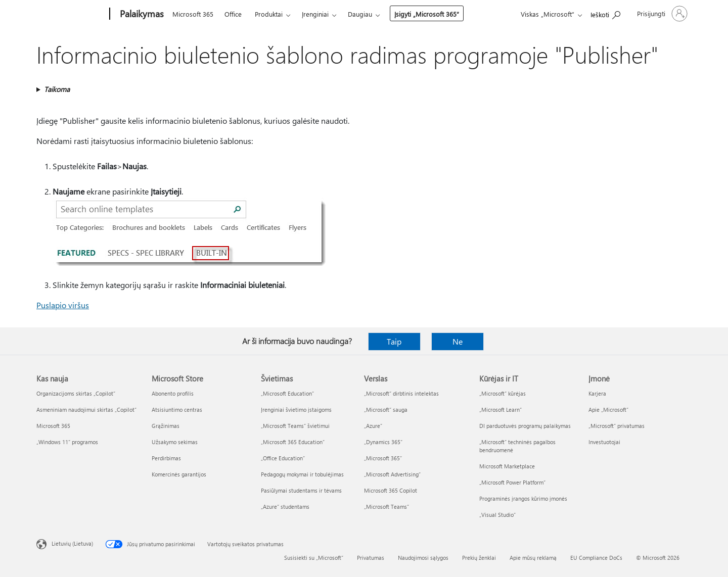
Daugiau (360, 14)
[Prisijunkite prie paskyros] (661, 14)
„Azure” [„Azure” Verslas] (373, 426)
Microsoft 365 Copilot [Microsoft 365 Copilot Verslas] (391, 490)
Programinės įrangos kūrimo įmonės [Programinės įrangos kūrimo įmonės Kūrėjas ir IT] (523, 498)
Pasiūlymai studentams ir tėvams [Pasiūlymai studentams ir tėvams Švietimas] (301, 490)
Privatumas (371, 558)
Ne (458, 341)
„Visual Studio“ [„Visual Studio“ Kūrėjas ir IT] (497, 515)
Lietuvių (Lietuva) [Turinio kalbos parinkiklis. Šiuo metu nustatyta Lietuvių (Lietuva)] (72, 543)
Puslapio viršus (63, 305)
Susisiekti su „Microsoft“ (314, 558)
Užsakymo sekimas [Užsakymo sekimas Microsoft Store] (175, 442)
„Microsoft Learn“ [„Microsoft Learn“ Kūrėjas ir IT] (500, 410)
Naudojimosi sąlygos (423, 558)
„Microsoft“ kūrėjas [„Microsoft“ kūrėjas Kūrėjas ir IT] (503, 393)
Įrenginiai (315, 14)
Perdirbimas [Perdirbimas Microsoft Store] (166, 458)
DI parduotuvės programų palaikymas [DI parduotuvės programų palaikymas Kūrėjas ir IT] (525, 426)
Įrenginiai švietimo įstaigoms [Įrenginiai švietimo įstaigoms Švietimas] (296, 410)
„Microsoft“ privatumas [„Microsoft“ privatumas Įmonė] (617, 426)
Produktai (269, 14)
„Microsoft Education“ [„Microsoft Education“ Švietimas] (287, 393)
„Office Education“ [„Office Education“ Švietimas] (283, 458)
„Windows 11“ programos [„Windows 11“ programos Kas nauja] (67, 442)
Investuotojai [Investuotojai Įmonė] (604, 442)
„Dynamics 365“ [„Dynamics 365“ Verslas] (383, 442)
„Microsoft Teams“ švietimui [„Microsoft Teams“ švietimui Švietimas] (295, 426)
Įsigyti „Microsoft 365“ (427, 14)
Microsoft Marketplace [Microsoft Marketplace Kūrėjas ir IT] (507, 466)
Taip (394, 341)
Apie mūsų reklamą (533, 558)
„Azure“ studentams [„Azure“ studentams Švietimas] (285, 507)
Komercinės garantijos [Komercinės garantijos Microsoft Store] (179, 474)
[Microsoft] (71, 14)
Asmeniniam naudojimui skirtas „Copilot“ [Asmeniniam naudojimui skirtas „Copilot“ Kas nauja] (86, 410)
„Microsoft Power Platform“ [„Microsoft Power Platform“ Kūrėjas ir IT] (512, 482)
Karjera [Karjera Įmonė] (597, 393)
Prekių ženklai (479, 558)
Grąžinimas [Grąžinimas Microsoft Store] (166, 426)
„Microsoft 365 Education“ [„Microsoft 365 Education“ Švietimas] (293, 442)
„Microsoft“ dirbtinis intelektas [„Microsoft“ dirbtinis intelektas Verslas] (401, 393)
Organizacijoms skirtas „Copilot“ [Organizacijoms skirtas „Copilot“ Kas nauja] (76, 393)
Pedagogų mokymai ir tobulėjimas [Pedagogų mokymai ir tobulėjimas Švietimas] (302, 474)
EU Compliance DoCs (596, 558)
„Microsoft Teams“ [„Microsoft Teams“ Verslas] (386, 507)
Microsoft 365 (193, 14)
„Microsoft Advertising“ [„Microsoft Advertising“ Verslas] (392, 474)
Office (233, 14)
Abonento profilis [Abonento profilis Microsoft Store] (173, 393)
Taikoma (57, 89)
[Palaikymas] (141, 14)
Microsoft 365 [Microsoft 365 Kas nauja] (53, 426)
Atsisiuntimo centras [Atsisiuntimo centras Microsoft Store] (177, 410)
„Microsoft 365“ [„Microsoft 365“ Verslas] (383, 458)
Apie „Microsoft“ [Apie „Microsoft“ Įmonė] (608, 410)
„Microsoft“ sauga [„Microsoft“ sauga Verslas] (386, 410)
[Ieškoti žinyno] (605, 13)
